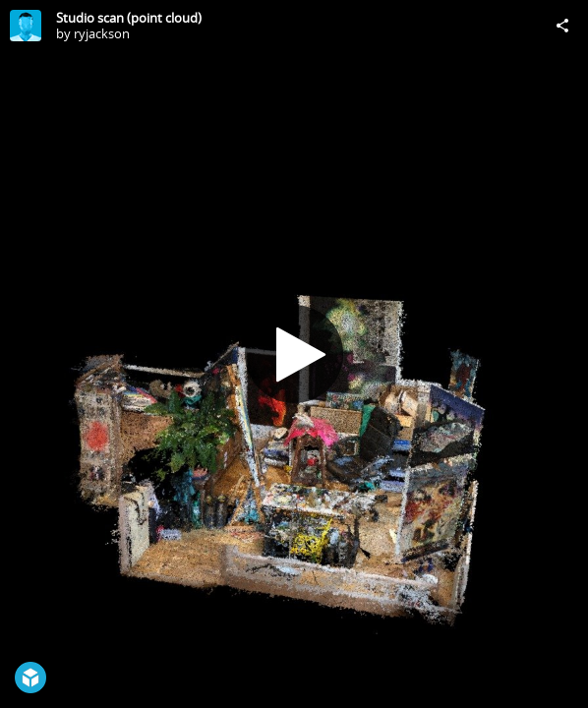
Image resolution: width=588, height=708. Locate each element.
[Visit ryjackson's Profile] (26, 26)
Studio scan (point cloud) (129, 18)
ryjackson (102, 33)
